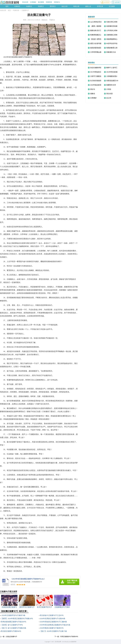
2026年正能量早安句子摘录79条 (14, 615)
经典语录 (49, 2)
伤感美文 (29, 6)
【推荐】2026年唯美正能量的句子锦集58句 (17, 619)
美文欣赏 (25, 2)
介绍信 (109, 89)
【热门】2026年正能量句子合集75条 (53, 631)
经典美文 (17, 6)
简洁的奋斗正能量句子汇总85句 (52, 615)
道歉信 (93, 94)
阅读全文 (45, 20)
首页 (7, 6)
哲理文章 (100, 6)
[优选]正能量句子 (12, 637)
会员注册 (117, 2)
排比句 (93, 89)
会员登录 (107, 2)
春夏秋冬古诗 (111, 85)
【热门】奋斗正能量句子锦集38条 (14, 628)
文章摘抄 (33, 2)
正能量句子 (25, 10)
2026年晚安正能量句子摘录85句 (52, 628)
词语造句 (57, 2)
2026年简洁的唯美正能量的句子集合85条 (55, 625)
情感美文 (41, 6)
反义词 (109, 98)
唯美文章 (76, 6)
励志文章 (65, 6)
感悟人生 (88, 6)
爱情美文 (53, 6)
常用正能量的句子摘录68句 (69, 637)
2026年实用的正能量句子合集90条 (53, 619)
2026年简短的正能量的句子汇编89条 (53, 622)
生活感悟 (112, 6)
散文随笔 (41, 2)
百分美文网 (58, 642)
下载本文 (52, 20)
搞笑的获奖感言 (96, 48)
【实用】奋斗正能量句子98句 (12, 625)
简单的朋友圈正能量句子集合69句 (14, 622)
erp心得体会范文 (96, 22)
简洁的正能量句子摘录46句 (11, 631)
